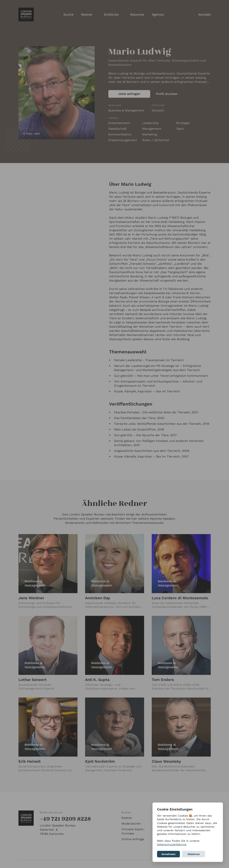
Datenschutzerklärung (172, 844)
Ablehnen (194, 854)
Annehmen (168, 854)
